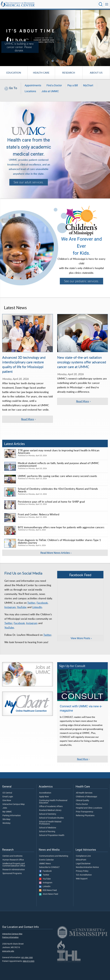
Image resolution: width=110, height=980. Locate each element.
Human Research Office (13, 860)
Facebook (42, 603)
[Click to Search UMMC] (101, 4)
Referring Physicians (85, 816)
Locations (30, 91)
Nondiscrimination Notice (87, 867)
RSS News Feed (48, 890)
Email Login (8, 797)
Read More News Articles (55, 553)
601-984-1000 (27, 958)
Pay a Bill (73, 85)
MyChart (88, 85)
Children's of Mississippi (86, 797)
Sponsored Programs (12, 873)
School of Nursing (47, 832)
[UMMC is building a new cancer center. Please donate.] (55, 38)
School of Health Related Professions (50, 823)
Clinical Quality (82, 800)
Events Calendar (46, 860)
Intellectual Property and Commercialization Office (14, 865)
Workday (6, 823)
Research (69, 73)
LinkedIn (37, 607)
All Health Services (84, 793)
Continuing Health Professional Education (53, 802)
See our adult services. (29, 182)
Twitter (31, 603)
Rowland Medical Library (50, 810)
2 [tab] (58, 61)
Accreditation (45, 793)
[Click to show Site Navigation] (107, 4)
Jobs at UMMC (50, 91)
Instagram (10, 607)
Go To (13, 88)
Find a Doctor (54, 85)
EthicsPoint (81, 860)
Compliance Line (83, 856)
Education (14, 73)
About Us (96, 73)
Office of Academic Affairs (51, 807)
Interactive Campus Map (14, 804)
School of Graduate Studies (51, 818)
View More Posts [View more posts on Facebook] (80, 638)
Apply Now (44, 797)
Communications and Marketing (54, 856)
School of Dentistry (48, 814)
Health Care (41, 73)
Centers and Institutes (12, 856)
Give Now (7, 800)
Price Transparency (85, 812)
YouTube (22, 607)
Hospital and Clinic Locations (89, 808)
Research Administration (14, 870)
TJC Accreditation (84, 875)
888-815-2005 (29, 961)
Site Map (6, 819)
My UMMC (7, 812)
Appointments (33, 85)
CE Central (7, 793)
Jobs (5, 808)
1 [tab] (53, 61)
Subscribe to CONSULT (49, 867)
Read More (83, 759)
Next (63, 62)
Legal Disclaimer (83, 864)
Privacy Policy (82, 871)
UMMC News (45, 864)
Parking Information (12, 816)
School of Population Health (52, 835)
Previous (47, 62)
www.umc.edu (8, 951)
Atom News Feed (49, 894)
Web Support (82, 879)
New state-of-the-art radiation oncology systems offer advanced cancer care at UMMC (82, 362)
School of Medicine (48, 828)
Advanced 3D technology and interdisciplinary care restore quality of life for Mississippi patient (24, 364)
